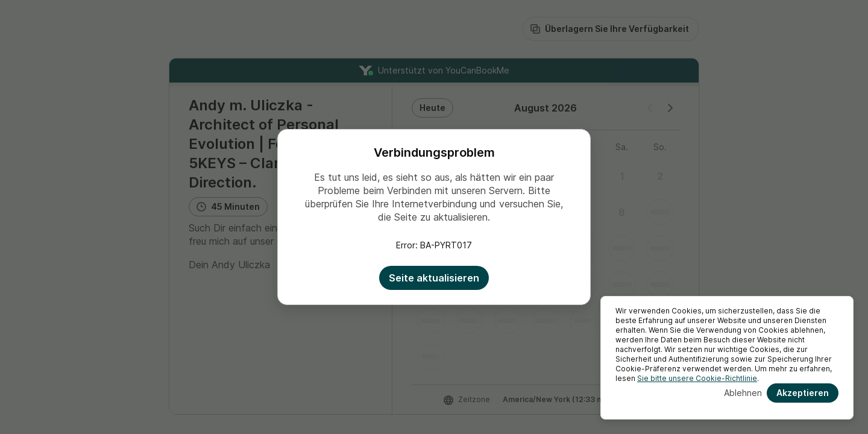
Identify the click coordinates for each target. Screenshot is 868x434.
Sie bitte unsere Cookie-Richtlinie (697, 378)
